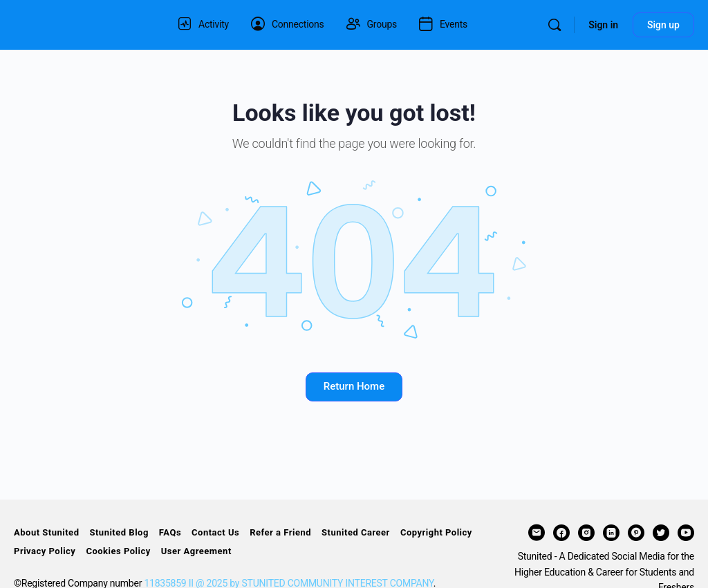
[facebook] (561, 533)
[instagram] (586, 533)
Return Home (354, 386)
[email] (537, 533)
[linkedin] (611, 533)
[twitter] (661, 533)
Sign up (663, 25)
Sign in (603, 25)
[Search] (555, 25)
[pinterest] (636, 533)
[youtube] (686, 533)
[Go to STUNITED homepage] (80, 23)
